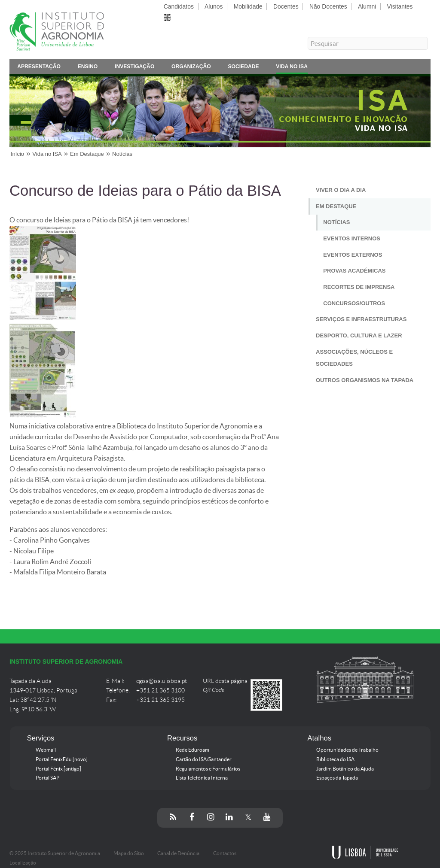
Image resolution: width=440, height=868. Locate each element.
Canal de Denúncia (178, 853)
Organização (191, 68)
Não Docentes (328, 6)
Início (17, 154)
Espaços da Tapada (337, 778)
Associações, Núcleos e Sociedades (354, 358)
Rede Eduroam (192, 750)
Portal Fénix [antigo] (58, 769)
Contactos (225, 853)
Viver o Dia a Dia (341, 190)
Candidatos (179, 6)
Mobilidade (248, 6)
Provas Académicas (354, 271)
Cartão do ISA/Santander (204, 759)
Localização (23, 863)
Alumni (367, 6)
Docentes (286, 6)
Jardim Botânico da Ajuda (345, 769)
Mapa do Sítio (129, 853)
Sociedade (243, 68)
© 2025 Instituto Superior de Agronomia (55, 853)
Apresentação (39, 68)
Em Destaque (87, 154)
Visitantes (400, 6)
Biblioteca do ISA (335, 759)
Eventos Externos (353, 255)
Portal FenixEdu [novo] (62, 759)
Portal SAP (47, 778)
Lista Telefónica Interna (202, 778)
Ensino (88, 68)
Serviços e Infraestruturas (361, 319)
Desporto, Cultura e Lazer (359, 335)
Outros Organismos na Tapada (365, 380)
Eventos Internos (352, 238)
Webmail (46, 750)
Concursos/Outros (354, 303)
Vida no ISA (292, 68)
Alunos (214, 6)
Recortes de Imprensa (359, 287)
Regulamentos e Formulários (208, 769)
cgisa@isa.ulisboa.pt (162, 681)
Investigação (134, 68)
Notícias (122, 154)
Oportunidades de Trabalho (347, 750)
